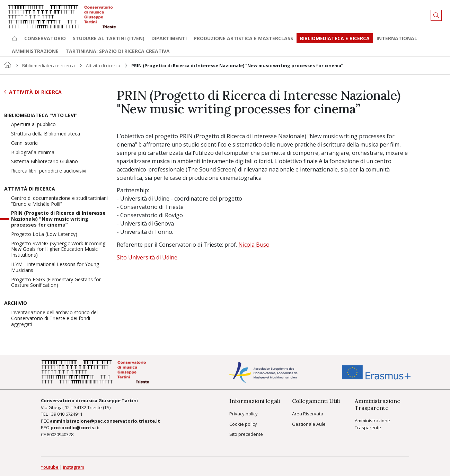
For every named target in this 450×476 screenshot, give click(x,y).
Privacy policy (244, 414)
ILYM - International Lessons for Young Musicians (55, 267)
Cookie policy (243, 424)
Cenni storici (25, 143)
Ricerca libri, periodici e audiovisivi (49, 171)
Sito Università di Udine (147, 257)
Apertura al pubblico (33, 125)
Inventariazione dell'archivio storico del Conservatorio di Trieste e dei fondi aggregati (54, 318)
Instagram (74, 467)
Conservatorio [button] (45, 38)
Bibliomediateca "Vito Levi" (41, 116)
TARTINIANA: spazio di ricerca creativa (118, 51)
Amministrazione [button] (35, 51)
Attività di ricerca (103, 65)
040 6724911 (70, 414)
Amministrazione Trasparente (372, 424)
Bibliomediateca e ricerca (48, 65)
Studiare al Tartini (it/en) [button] (109, 38)
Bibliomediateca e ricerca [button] (335, 38)
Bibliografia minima (33, 153)
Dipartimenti (169, 38)
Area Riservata (308, 414)
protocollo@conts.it (75, 427)
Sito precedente (246, 434)
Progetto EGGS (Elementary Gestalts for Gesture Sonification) (56, 283)
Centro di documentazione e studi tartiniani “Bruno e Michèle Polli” (59, 201)
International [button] (397, 38)
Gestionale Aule (309, 424)
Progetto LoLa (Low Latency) (44, 234)
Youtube (50, 467)
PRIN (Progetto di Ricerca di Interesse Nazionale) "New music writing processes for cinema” (58, 219)
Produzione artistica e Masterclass (243, 38)
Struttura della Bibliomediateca (46, 134)
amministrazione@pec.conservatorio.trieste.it (105, 421)
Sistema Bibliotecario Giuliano (45, 162)
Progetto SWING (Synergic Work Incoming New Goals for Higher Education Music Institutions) (58, 249)
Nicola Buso (254, 245)
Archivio (16, 303)
